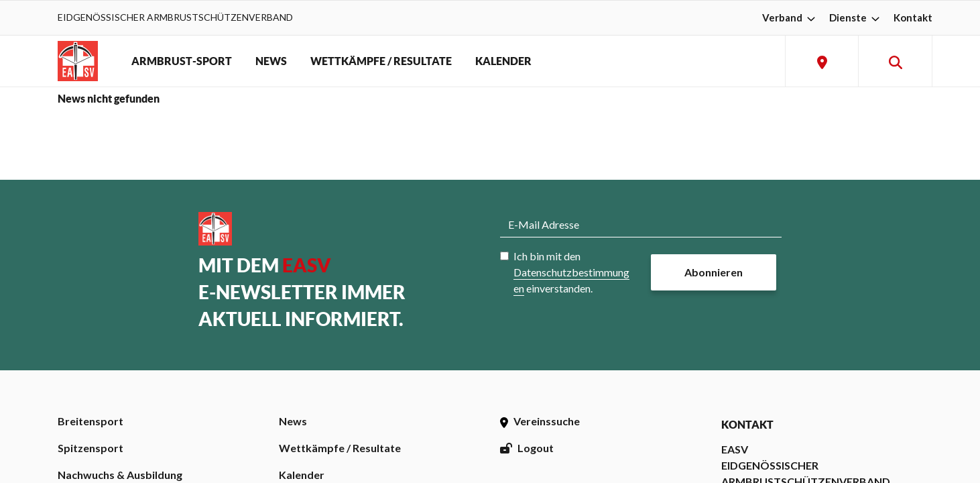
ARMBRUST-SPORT (182, 61)
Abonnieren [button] (714, 272)
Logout (527, 448)
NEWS (271, 61)
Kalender (302, 475)
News (293, 421)
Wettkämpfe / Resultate (340, 448)
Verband (790, 17)
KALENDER (503, 61)
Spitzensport (90, 448)
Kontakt (913, 17)
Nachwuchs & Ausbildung (120, 475)
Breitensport (90, 421)
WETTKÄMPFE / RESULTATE (381, 61)
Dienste (856, 17)
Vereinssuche (540, 421)
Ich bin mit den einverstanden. (571, 272)
